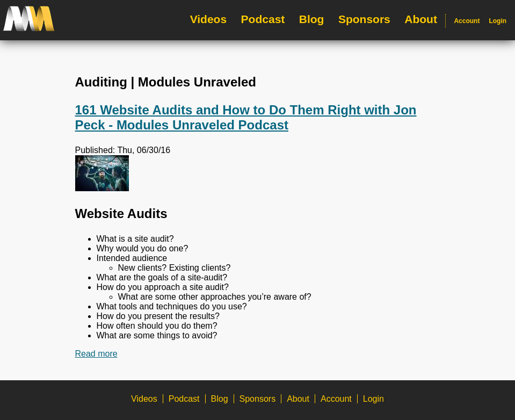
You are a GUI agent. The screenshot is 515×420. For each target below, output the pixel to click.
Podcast (263, 19)
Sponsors (364, 19)
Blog (312, 19)
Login (498, 21)
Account (467, 21)
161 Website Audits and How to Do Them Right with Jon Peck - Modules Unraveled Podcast (246, 117)
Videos (208, 19)
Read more (96, 354)
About (421, 19)
